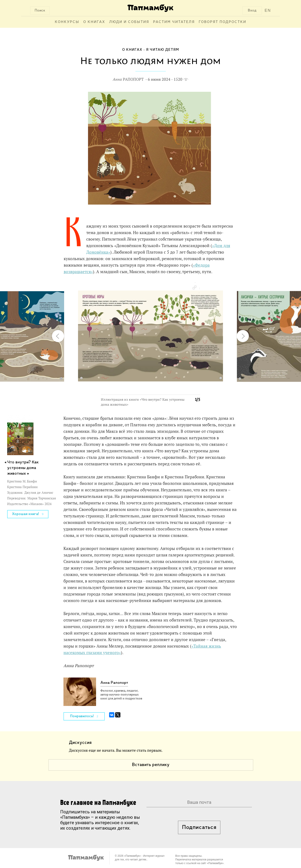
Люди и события (129, 22)
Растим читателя (174, 22)
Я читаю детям (163, 50)
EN (268, 10)
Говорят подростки (222, 22)
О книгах (94, 22)
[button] (194, 288)
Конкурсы (67, 22)
